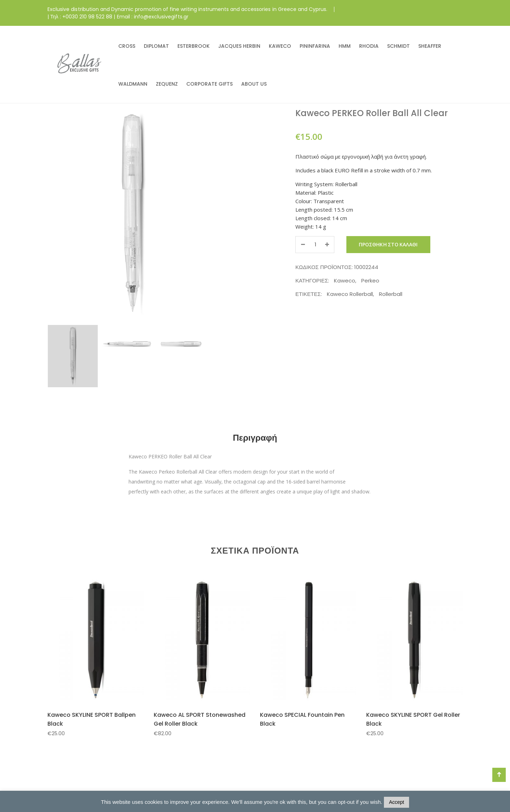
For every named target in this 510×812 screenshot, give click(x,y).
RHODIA (369, 46)
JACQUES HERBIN (239, 46)
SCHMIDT (398, 46)
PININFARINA (315, 46)
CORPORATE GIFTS (209, 84)
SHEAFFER (430, 46)
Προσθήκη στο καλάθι (388, 245)
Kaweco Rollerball (350, 294)
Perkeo (370, 281)
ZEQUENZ (167, 84)
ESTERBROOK (194, 46)
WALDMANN (133, 84)
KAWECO (280, 46)
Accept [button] (396, 802)
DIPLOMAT (156, 46)
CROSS (127, 46)
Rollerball (391, 294)
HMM (345, 46)
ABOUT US (254, 84)
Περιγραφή (255, 438)
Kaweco (345, 281)
